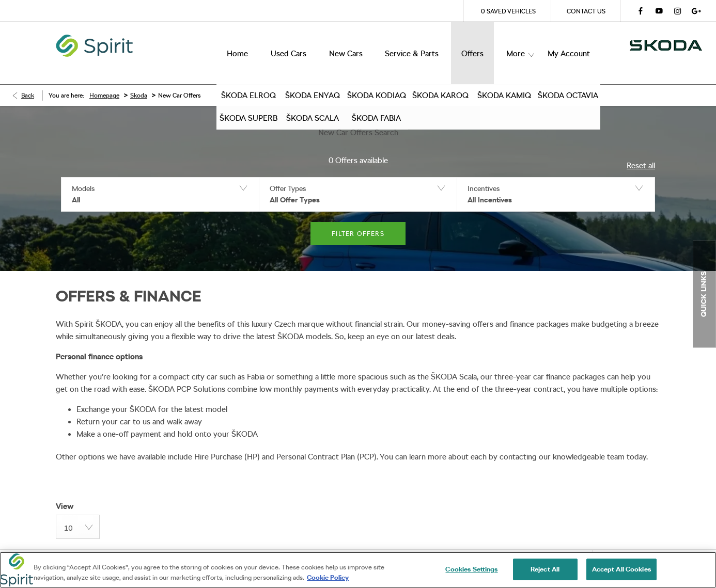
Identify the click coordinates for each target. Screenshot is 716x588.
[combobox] (78, 511)
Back (28, 80)
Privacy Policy (171, 549)
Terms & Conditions (90, 549)
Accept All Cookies (621, 569)
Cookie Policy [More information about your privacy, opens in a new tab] (328, 577)
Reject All (545, 569)
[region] (358, 570)
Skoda (139, 80)
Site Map (233, 549)
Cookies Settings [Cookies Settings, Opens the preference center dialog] (471, 569)
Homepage (104, 80)
